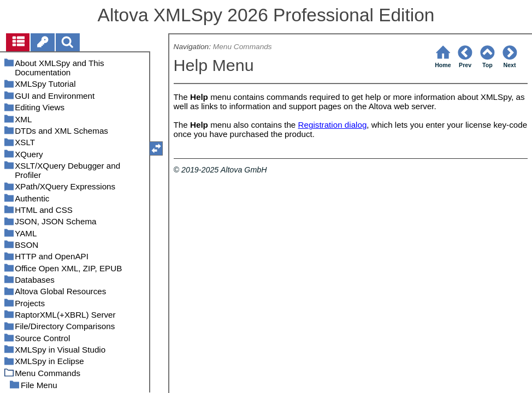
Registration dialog (333, 125)
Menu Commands (243, 47)
